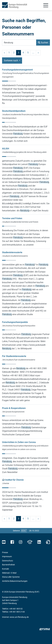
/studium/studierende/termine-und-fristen (20, 222)
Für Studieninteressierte (14, 356)
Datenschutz (8, 561)
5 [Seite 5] (28, 53)
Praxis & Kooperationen (14, 408)
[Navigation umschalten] (46, 5)
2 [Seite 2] (14, 53)
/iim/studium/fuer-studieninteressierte (19, 360)
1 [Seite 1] (9, 53)
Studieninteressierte (12, 252)
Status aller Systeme (11, 577)
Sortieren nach (11, 61)
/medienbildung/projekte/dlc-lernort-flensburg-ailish (24, 152)
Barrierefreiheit (8, 565)
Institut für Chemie (14, 480)
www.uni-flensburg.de (19, 617)
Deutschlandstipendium (14, 111)
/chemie (6, 483)
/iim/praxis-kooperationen (13, 412)
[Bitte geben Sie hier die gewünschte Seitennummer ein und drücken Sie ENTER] (24, 531)
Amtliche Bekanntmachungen (15, 581)
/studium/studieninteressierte (15, 256)
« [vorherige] (4, 53)
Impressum (7, 556)
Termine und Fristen (12, 218)
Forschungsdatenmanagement (17, 70)
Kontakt (6, 569)
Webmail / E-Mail (9, 573)
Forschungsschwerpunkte (15, 322)
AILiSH (6, 149)
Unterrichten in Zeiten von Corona (19, 442)
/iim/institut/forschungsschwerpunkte (19, 326)
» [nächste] (38, 53)
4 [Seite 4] (23, 53)
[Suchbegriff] (19, 43)
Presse (5, 552)
